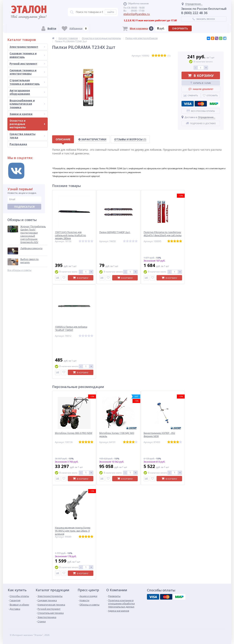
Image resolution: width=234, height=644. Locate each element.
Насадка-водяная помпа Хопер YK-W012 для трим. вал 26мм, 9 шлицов (73, 531)
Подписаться (24, 207)
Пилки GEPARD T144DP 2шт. (115, 232)
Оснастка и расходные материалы (27, 124)
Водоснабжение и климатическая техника (27, 104)
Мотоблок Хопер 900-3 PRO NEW (74, 433)
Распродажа (18, 144)
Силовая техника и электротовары (27, 72)
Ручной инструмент (27, 64)
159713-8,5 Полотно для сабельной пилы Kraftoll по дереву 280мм (70, 235)
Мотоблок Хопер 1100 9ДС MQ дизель (117, 435)
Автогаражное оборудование (27, 92)
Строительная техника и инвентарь (27, 82)
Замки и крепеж (27, 114)
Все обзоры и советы (19, 270)
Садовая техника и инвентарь (27, 55)
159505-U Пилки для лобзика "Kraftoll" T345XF (71, 328)
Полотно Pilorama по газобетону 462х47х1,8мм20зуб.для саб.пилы (163, 234)
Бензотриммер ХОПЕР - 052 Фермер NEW (159, 435)
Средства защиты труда (27, 136)
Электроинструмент (27, 47)
